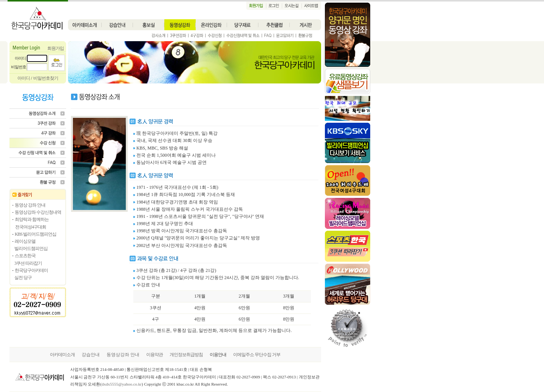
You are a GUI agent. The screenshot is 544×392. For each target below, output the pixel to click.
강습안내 (91, 355)
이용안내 (218, 355)
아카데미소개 (62, 355)
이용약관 (155, 355)
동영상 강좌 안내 (30, 205)
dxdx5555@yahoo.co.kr (122, 384)
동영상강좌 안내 (123, 355)
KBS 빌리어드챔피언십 (36, 234)
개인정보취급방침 (186, 355)
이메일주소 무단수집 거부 (257, 355)
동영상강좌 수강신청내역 (38, 212)
